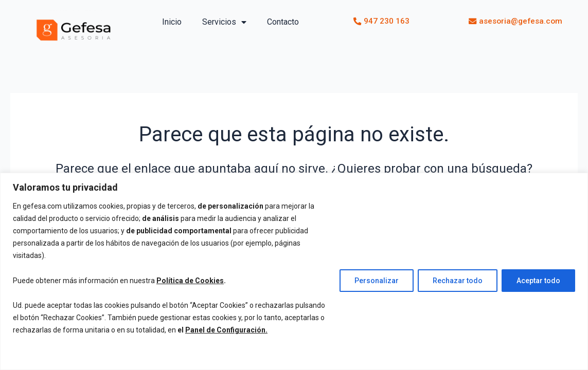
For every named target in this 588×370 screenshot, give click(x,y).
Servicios (224, 22)
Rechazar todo (458, 281)
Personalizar (377, 281)
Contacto (283, 22)
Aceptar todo (538, 281)
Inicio (172, 22)
